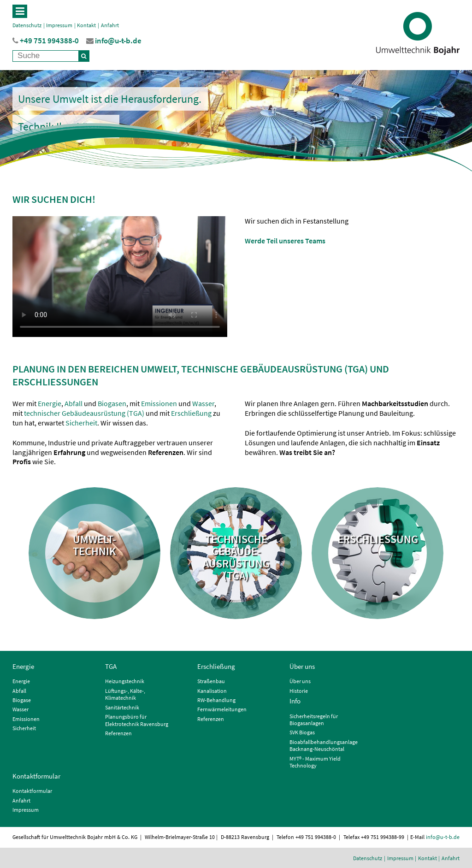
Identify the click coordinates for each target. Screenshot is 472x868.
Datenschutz (27, 25)
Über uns (302, 666)
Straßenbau (211, 681)
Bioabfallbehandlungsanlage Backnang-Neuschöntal (324, 746)
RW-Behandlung (216, 700)
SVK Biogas (302, 732)
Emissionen (159, 403)
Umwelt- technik (94, 546)
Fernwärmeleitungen (222, 709)
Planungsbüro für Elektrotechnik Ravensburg (137, 720)
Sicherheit (81, 423)
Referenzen (118, 733)
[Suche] (84, 56)
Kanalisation (212, 691)
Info (295, 701)
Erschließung (192, 413)
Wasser (203, 403)
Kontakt (86, 25)
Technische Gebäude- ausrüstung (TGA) (236, 558)
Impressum (59, 25)
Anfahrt (110, 25)
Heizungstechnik (125, 681)
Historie (299, 691)
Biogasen (112, 403)
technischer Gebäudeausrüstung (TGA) (84, 413)
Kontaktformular (36, 776)
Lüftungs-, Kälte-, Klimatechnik (125, 694)
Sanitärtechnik (122, 707)
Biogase (22, 700)
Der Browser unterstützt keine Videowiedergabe (120, 277)
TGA (111, 666)
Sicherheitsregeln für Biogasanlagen (314, 720)
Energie (50, 403)
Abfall (74, 403)
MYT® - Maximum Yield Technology (315, 762)
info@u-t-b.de (443, 837)
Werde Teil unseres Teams (285, 241)
